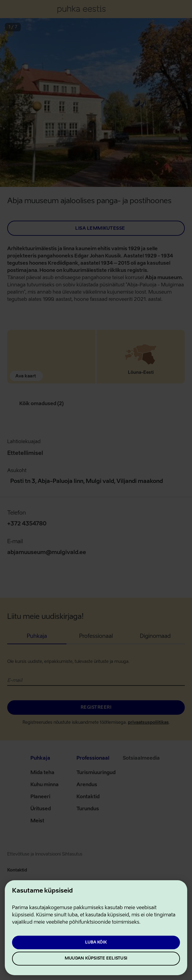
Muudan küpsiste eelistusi (96, 958)
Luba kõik (96, 942)
